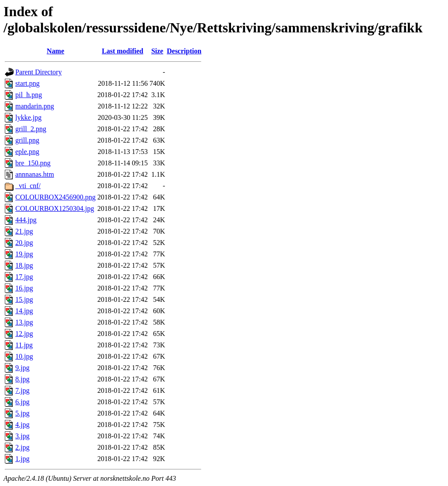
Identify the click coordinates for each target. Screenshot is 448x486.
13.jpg (24, 322)
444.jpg (26, 220)
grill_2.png (31, 129)
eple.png (27, 152)
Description (184, 51)
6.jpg (22, 402)
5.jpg (22, 413)
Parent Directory (38, 72)
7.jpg (22, 390)
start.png (28, 83)
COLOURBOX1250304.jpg (55, 208)
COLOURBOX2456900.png (56, 197)
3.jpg (22, 436)
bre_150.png (33, 163)
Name (56, 51)
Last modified (123, 51)
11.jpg (24, 345)
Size (157, 51)
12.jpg (24, 334)
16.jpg (24, 288)
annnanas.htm (35, 174)
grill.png (27, 140)
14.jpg (24, 311)
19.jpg (24, 254)
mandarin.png (35, 106)
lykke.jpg (28, 117)
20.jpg (24, 243)
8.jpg (22, 379)
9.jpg (22, 368)
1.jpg (22, 459)
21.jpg (24, 231)
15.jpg (24, 299)
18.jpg (24, 265)
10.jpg (24, 356)
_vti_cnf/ (28, 186)
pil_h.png (29, 95)
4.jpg (22, 425)
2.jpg (22, 447)
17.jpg (24, 277)
